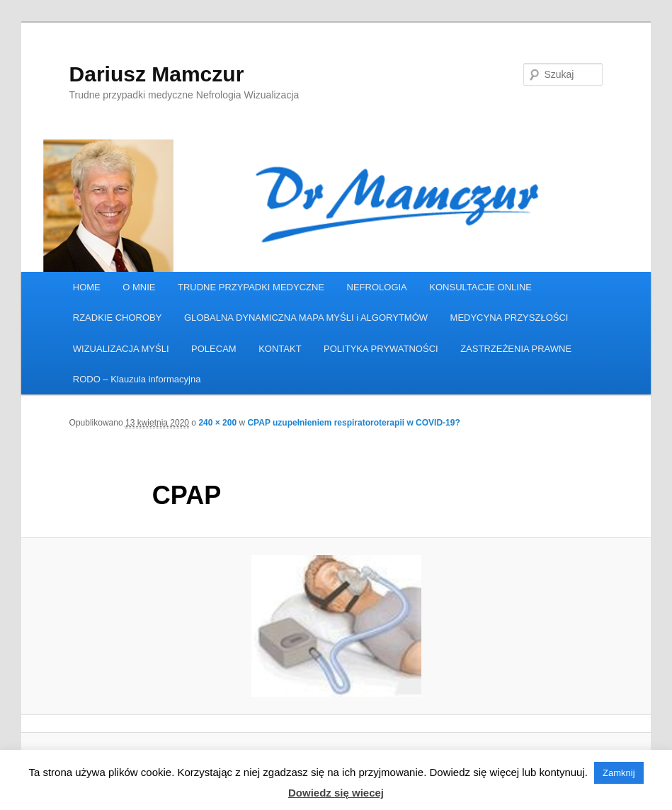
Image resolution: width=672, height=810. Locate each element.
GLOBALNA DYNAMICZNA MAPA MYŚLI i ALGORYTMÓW (306, 318)
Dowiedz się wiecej (336, 793)
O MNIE (139, 287)
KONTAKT (280, 349)
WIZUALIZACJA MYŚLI (121, 349)
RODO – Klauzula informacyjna (137, 379)
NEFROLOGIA (377, 287)
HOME (87, 287)
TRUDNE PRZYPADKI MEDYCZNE (251, 287)
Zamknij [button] (619, 773)
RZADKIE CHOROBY (118, 318)
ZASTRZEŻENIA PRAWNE (516, 349)
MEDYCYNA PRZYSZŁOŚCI (509, 318)
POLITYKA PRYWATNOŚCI (381, 349)
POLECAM (214, 349)
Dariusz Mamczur (157, 74)
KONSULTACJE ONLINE (480, 287)
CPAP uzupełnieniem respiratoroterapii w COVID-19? (353, 423)
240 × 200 (217, 423)
